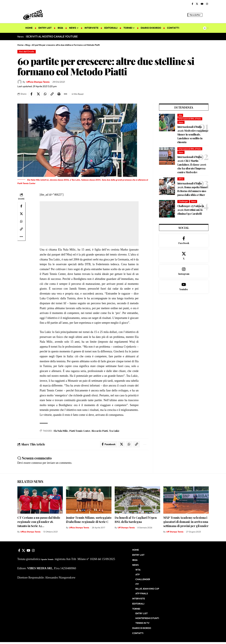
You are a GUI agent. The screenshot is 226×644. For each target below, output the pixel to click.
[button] (206, 15)
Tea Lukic (114, 431)
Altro (181, 179)
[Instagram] (207, 4)
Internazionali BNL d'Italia (190, 119)
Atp (180, 115)
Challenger (183, 202)
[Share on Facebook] (32, 94)
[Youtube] (184, 287)
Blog (28, 45)
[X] (197, 4)
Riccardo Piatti (100, 431)
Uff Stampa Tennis (126, 528)
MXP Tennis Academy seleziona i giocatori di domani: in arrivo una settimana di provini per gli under (186, 522)
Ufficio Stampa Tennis (38, 82)
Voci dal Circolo (26, 51)
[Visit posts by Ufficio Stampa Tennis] (20, 82)
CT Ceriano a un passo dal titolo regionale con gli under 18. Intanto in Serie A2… (39, 522)
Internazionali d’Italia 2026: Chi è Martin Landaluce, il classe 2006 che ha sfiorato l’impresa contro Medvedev (192, 165)
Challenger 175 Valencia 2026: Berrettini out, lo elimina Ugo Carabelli (191, 210)
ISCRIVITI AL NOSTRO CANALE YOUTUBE (52, 36)
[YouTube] (202, 4)
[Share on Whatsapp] (45, 94)
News (181, 122)
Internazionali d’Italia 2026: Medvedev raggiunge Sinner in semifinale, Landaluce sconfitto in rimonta (193, 134)
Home (20, 45)
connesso (37, 463)
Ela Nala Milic (61, 431)
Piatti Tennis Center (80, 431)
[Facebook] (192, 4)
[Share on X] (38, 94)
